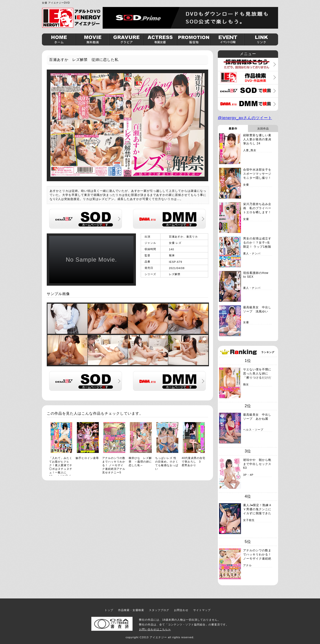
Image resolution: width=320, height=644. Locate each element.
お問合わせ (181, 610)
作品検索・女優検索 (131, 610)
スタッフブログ (159, 610)
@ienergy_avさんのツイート (245, 118)
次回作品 (263, 129)
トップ (109, 610)
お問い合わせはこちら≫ (155, 629)
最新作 (233, 129)
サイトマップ (202, 610)
